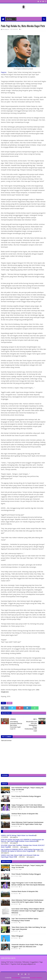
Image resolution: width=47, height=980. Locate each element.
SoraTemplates (16, 978)
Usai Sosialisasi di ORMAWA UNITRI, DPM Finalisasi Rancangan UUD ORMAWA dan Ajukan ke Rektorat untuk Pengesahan (22, 850)
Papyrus (4, 72)
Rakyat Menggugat (17, 936)
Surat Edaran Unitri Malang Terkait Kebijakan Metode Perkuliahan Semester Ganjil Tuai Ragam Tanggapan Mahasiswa (28, 911)
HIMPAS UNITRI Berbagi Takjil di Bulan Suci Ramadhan (18, 835)
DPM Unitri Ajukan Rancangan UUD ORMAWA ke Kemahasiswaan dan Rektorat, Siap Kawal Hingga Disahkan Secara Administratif (22, 840)
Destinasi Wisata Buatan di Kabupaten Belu (25, 814)
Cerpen (9, 703)
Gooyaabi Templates (36, 978)
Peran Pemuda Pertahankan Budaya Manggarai (26, 796)
